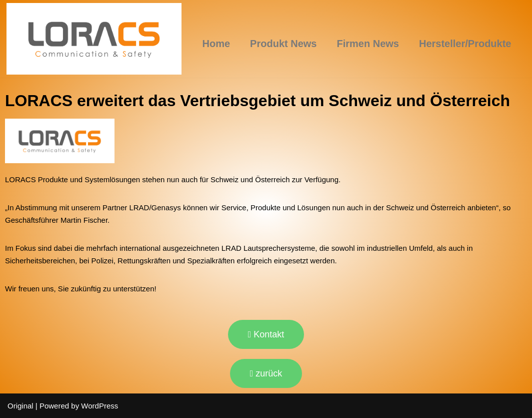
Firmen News (367, 44)
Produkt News (283, 44)
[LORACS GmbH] (94, 39)
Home (216, 44)
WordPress (99, 406)
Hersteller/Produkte (465, 44)
